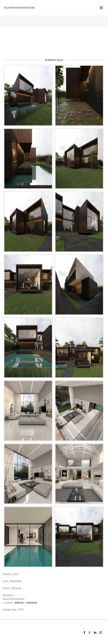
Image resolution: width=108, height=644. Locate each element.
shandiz (19, 603)
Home (39, 24)
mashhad (32, 603)
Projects (49, 24)
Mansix (59, 642)
